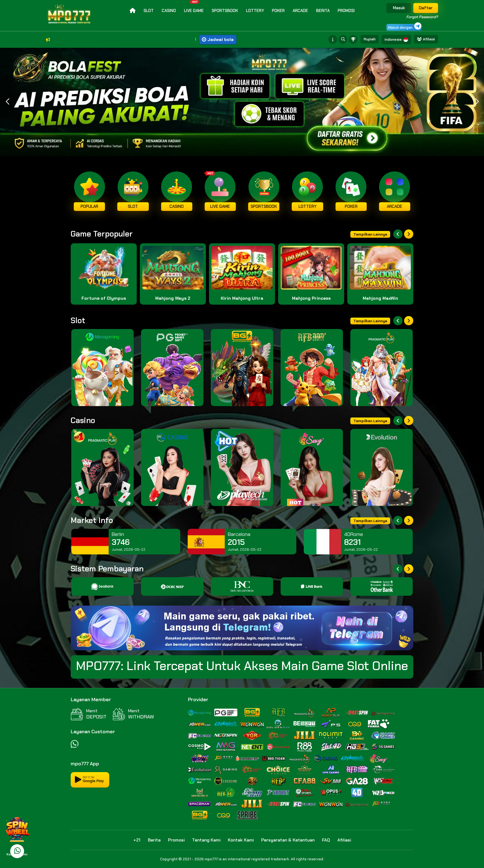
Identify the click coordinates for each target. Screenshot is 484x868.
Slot (149, 11)
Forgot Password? (422, 17)
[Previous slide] (398, 234)
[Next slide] (409, 234)
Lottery (255, 11)
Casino (169, 11)
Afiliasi (426, 39)
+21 (137, 840)
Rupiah (370, 39)
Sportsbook (225, 11)
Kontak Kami (241, 840)
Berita (323, 11)
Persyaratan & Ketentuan (288, 840)
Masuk (399, 8)
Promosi (346, 11)
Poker (278, 11)
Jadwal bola (218, 39)
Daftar (426, 8)
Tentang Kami (206, 840)
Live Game (194, 7)
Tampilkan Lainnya (370, 234)
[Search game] (344, 39)
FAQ (326, 840)
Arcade (300, 11)
